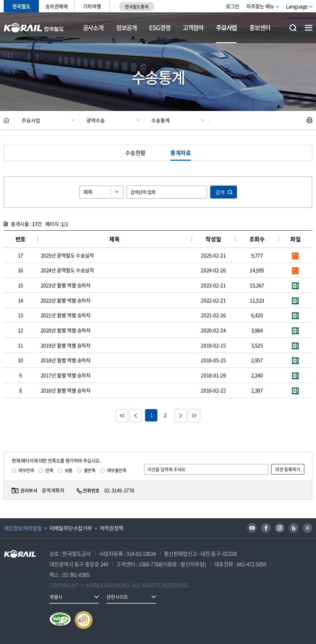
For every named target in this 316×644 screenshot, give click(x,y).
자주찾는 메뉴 (260, 6)
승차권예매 (57, 6)
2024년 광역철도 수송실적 (67, 270)
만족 (49, 470)
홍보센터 (260, 28)
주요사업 (226, 28)
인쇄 (310, 120)
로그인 (233, 6)
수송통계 (160, 120)
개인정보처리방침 (23, 528)
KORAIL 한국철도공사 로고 (34, 28)
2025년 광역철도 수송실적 (67, 255)
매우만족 (26, 470)
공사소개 (93, 28)
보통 (69, 470)
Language (297, 6)
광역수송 (96, 120)
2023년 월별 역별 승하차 (66, 285)
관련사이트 (117, 597)
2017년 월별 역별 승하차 (66, 375)
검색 (220, 192)
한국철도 (21, 6)
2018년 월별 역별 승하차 (66, 360)
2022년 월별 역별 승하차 (66, 300)
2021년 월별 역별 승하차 (66, 315)
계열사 (56, 597)
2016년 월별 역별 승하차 (66, 390)
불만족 (90, 470)
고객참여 (193, 28)
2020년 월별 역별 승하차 (66, 330)
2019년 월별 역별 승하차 (66, 345)
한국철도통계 (137, 6)
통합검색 (293, 28)
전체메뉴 (309, 28)
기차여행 (92, 6)
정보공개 (126, 28)
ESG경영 (160, 28)
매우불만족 (117, 470)
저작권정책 (112, 528)
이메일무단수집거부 (71, 528)
